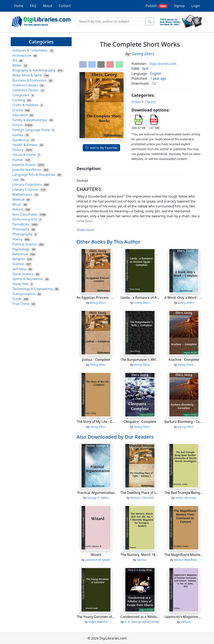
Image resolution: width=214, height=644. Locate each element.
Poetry (17, 239)
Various (142, 560)
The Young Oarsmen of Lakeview (102, 617)
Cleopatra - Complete (140, 422)
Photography (22, 234)
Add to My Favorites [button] (101, 148)
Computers (21, 95)
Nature (18, 209)
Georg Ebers (143, 54)
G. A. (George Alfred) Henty (142, 622)
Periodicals (21, 224)
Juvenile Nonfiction (27, 170)
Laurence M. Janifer (98, 560)
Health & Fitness (25, 145)
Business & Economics (30, 80)
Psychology (21, 249)
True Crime (21, 304)
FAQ (33, 6)
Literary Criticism (25, 190)
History (18, 150)
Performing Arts (25, 219)
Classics (150, 102)
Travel (17, 299)
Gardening (21, 140)
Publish (157, 6)
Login (196, 6)
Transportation (24, 294)
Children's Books (25, 85)
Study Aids (20, 284)
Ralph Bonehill (98, 622)
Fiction (17, 125)
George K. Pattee (98, 498)
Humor (18, 160)
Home (19, 6)
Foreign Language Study (31, 130)
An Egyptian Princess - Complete (101, 298)
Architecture (22, 55)
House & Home (24, 155)
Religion (19, 259)
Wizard (96, 555)
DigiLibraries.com (163, 64)
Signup (179, 6)
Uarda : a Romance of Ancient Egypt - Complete (157, 298)
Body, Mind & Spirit (27, 75)
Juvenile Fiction (24, 165)
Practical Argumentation (96, 493)
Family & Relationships (30, 120)
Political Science (25, 244)
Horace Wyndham (186, 560)
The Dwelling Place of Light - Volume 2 (150, 493)
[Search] (111, 21)
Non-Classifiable (25, 214)
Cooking (19, 100)
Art (15, 60)
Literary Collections (27, 184)
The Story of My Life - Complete (101, 422)
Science (18, 264)
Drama (18, 110)
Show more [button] (85, 230)
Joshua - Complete (96, 360)
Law (15, 179)
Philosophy (21, 229)
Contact (65, 6)
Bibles (17, 65)
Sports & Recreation (28, 279)
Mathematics (22, 194)
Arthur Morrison (186, 498)
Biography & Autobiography (34, 70)
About (47, 6)
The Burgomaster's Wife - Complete (148, 360)
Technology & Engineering (33, 289)
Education (20, 115)
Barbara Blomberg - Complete (188, 422)
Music (17, 204)
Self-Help (19, 269)
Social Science (23, 274)
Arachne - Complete (184, 360)
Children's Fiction (26, 90)
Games (18, 135)
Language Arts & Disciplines (34, 175)
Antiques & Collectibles (30, 50)
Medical (18, 199)
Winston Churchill (142, 498)
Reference (20, 254)
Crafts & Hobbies (25, 105)
